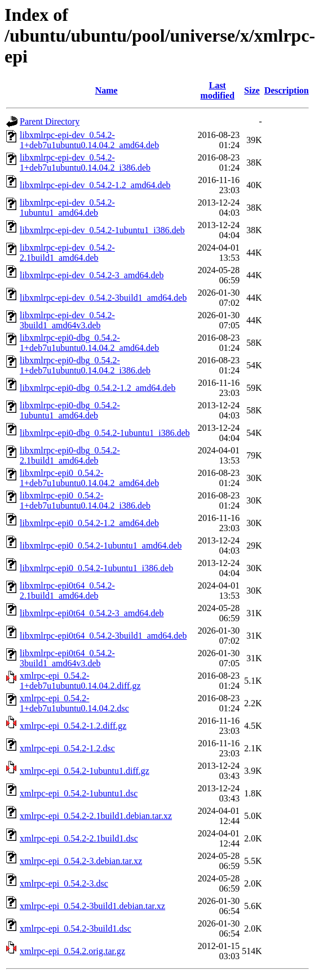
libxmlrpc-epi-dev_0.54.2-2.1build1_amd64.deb (67, 253)
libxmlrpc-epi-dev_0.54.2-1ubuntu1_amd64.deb (67, 208)
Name (107, 90)
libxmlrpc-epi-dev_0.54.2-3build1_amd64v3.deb (67, 320)
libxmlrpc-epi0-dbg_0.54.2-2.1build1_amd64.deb (70, 455)
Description (287, 90)
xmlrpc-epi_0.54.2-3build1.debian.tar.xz (92, 906)
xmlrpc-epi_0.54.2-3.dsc (64, 883)
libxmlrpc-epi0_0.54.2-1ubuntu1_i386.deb (96, 568)
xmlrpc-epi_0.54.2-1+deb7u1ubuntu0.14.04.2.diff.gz (80, 681)
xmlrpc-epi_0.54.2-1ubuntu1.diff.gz (85, 771)
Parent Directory (50, 121)
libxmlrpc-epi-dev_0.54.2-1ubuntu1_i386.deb (102, 230)
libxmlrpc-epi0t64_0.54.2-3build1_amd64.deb (103, 636)
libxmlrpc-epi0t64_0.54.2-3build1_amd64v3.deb (67, 658)
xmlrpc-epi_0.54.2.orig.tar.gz (72, 951)
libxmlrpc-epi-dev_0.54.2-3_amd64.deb (92, 275)
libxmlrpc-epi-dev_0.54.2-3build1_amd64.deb (103, 298)
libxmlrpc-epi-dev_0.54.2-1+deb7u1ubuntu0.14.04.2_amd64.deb (89, 140)
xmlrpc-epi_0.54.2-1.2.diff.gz (73, 726)
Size (252, 90)
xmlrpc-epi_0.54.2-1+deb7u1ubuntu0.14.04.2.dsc (74, 703)
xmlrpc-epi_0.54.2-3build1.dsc (76, 928)
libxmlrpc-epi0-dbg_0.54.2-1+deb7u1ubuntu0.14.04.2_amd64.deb (89, 343)
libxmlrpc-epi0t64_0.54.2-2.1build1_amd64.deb (67, 591)
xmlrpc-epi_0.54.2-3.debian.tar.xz (81, 861)
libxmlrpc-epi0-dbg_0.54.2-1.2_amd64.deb (97, 388)
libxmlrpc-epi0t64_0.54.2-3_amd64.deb (92, 613)
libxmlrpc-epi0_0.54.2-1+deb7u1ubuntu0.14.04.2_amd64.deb (89, 478)
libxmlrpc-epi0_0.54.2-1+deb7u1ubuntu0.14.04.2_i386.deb (85, 500)
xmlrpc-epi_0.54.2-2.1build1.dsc (79, 838)
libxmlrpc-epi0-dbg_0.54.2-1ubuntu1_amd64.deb (70, 410)
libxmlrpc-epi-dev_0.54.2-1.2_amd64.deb (95, 185)
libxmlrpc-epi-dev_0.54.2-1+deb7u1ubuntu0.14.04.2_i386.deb (85, 162)
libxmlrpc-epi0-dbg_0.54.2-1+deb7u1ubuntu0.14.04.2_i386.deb (85, 365)
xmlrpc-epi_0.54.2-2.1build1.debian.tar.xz (96, 816)
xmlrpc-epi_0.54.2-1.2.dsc (67, 748)
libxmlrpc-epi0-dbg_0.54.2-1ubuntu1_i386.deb (105, 433)
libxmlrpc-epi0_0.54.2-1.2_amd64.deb (89, 523)
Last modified (218, 90)
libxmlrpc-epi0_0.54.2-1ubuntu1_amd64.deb (101, 545)
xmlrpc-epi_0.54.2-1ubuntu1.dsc (79, 793)
